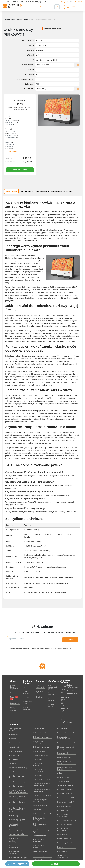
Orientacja (31, 50)
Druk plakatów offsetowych (66, 743)
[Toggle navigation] (57, 7)
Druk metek (37, 810)
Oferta (42, 7)
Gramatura (31, 70)
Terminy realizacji (51, 694)
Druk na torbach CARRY (66, 798)
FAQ (25, 687)
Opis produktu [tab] (11, 191)
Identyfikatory (13, 764)
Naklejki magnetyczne (40, 852)
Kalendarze (29, 20)
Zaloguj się (65, 2)
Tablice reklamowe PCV (65, 785)
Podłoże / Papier (27, 65)
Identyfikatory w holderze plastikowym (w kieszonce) (17, 791)
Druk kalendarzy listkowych (18, 858)
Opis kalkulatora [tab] (27, 191)
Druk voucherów (63, 810)
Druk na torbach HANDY (66, 802)
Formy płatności (51, 700)
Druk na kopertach (39, 751)
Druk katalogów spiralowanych (38, 742)
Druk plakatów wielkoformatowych (64, 738)
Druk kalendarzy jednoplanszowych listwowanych (15, 840)
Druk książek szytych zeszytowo (40, 801)
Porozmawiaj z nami (27, 702)
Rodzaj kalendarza (28, 41)
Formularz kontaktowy (27, 708)
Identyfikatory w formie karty (18, 768)
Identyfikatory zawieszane (17, 772)
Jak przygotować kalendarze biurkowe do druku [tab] (54, 191)
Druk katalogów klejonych (41, 737)
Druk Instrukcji (13, 816)
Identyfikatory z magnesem (18, 786)
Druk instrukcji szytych (16, 830)
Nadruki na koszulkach (41, 755)
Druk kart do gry (38, 729)
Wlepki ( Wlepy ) (63, 835)
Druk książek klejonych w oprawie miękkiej (41, 785)
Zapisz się (70, 640)
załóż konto (77, 2)
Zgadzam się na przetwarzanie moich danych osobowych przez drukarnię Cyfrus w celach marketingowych (41, 648)
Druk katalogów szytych (41, 747)
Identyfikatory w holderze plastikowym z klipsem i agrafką (17, 810)
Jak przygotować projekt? (53, 687)
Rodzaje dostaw (51, 706)
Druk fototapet (13, 759)
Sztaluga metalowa (64, 777)
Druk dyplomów (14, 755)
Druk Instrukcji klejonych (17, 820)
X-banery (60, 847)
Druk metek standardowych (42, 814)
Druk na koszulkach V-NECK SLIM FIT (40, 770)
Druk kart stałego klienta (41, 733)
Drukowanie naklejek (40, 836)
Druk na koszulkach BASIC (42, 759)
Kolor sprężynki (29, 75)
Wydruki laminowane (64, 839)
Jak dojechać (15, 703)
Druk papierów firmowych (66, 733)
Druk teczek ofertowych (65, 790)
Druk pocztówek (63, 753)
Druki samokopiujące (16, 751)
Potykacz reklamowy (64, 757)
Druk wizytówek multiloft (65, 825)
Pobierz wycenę (12, 151)
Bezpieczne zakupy (40, 692)
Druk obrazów (62, 729)
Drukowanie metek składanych (39, 819)
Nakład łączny (29, 84)
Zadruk (32, 60)
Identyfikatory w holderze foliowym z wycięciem (17, 797)
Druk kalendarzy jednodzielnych (14, 847)
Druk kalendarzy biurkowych (46, 20)
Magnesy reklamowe (40, 806)
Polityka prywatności (40, 686)
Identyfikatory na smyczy (17, 782)
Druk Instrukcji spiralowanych (13, 825)
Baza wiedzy (27, 697)
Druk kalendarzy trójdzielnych (14, 853)
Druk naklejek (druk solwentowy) (39, 841)
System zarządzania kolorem (14, 709)
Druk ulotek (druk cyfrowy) (66, 806)
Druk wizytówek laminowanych (63, 830)
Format (32, 45)
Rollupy (60, 773)
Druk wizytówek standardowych (63, 815)
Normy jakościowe (27, 692)
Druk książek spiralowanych (42, 796)
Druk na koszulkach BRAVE (42, 775)
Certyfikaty (39, 697)
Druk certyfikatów (14, 747)
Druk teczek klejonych (65, 794)
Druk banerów (13, 735)
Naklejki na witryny (39, 856)
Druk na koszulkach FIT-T (42, 780)
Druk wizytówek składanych (67, 820)
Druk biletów (13, 739)
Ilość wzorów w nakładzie (26, 79)
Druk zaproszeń (63, 851)
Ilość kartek (30, 55)
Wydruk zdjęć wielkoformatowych (64, 856)
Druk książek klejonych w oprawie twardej (41, 791)
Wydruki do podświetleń (65, 843)
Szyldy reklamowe (63, 781)
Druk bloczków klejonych (17, 743)
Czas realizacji (28, 89)
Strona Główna (9, 20)
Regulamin (14, 693)
